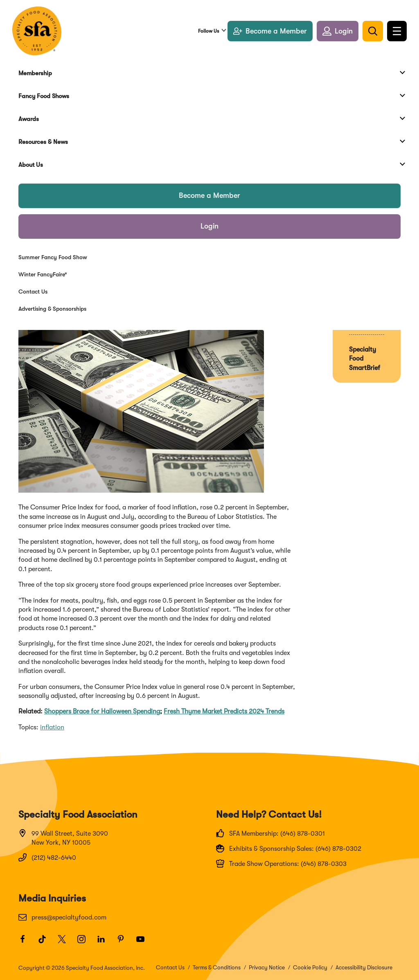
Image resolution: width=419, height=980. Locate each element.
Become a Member (209, 195)
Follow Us (208, 31)
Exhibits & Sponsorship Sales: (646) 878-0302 (289, 848)
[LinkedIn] (105, 943)
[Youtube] (144, 943)
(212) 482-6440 (47, 857)
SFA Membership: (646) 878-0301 (270, 833)
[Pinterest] (124, 943)
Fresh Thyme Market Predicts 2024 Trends (224, 711)
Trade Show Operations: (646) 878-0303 (281, 863)
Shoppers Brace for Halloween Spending (102, 711)
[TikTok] (46, 943)
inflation (52, 727)
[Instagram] (85, 943)
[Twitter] (65, 943)
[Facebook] (26, 943)
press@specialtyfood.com (62, 917)
